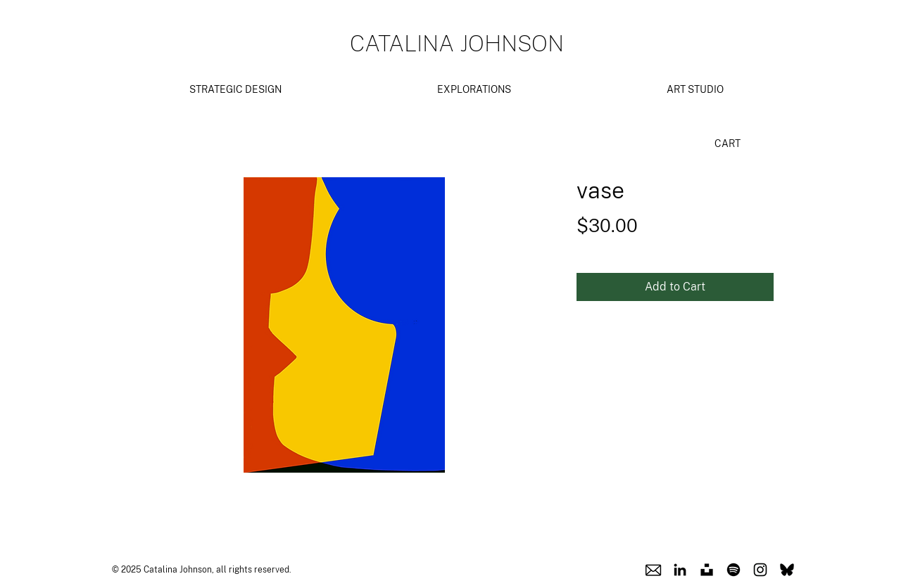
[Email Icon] (653, 570)
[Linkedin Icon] (680, 570)
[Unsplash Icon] (707, 570)
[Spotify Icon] (733, 570)
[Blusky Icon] (787, 570)
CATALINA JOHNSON (457, 43)
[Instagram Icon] (760, 570)
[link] (734, 143)
